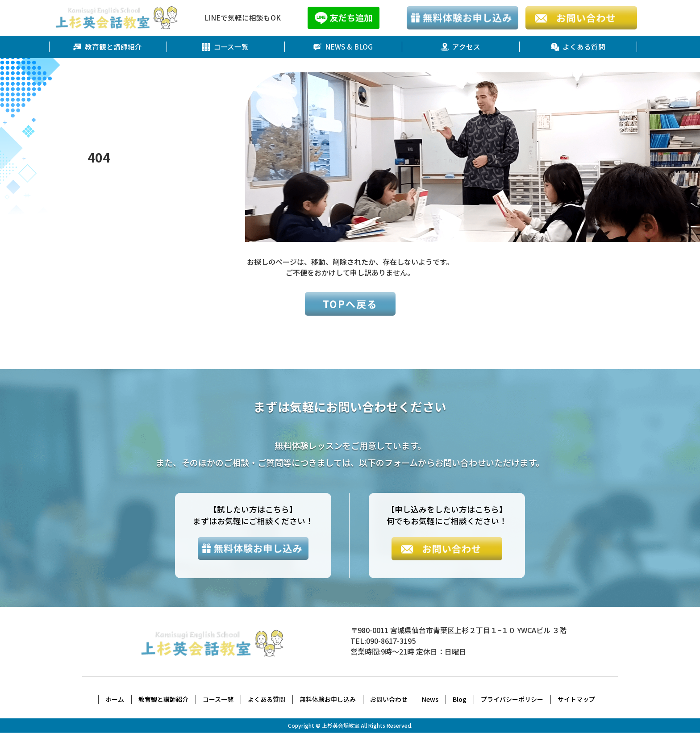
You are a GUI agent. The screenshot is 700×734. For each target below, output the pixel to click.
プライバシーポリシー (512, 701)
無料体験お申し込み (328, 701)
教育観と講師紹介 (108, 47)
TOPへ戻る (350, 304)
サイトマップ (576, 701)
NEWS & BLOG (343, 47)
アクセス (460, 47)
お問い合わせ (389, 701)
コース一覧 (225, 47)
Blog (460, 701)
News (430, 701)
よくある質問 (578, 47)
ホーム (115, 701)
